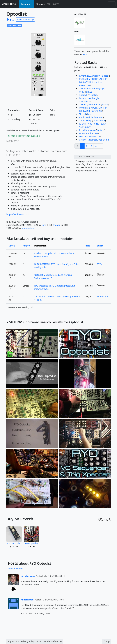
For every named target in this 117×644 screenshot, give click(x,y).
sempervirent (28, 228)
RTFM (100, 264)
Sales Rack (84, 133)
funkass (101, 130)
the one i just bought (89, 98)
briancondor (99, 121)
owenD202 (85, 85)
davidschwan (28, 576)
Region (26, 246)
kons (44, 225)
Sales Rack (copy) (87, 130)
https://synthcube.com (18, 214)
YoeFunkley (85, 127)
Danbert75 (95, 136)
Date (11, 246)
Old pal (82, 114)
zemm (105, 105)
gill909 (89, 92)
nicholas (93, 95)
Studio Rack (84, 117)
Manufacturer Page (25, 20)
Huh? (86, 54)
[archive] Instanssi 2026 (90, 140)
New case (83, 136)
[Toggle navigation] (112, 4)
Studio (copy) (85, 121)
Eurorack (83, 95)
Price (88, 246)
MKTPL (57, 4)
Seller (100, 246)
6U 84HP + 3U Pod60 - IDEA (92, 124)
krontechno (103, 296)
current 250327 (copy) (90, 76)
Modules (40, 4)
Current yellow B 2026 (90, 105)
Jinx (89, 114)
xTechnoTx (85, 101)
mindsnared (27, 600)
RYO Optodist (14, 536)
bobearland (97, 117)
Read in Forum (15, 569)
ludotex (105, 76)
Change (56, 225)
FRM (49, 4)
